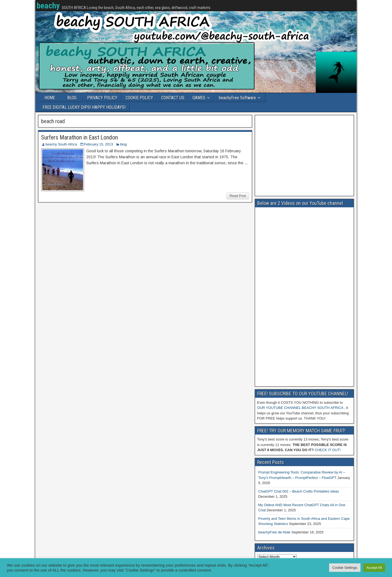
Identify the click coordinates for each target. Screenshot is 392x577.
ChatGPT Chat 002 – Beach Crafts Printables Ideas (299, 491)
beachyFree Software (237, 98)
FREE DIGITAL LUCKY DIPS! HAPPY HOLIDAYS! (84, 107)
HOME (50, 98)
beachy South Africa (61, 144)
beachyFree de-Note (275, 532)
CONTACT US (173, 98)
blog (123, 144)
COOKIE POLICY (139, 98)
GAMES (199, 98)
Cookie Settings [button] (345, 568)
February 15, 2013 (99, 144)
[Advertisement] (304, 156)
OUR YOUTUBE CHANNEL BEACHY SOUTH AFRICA (300, 408)
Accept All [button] (374, 568)
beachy (48, 6)
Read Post (238, 196)
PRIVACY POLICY (102, 98)
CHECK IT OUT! (328, 450)
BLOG (72, 98)
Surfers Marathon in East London (79, 137)
